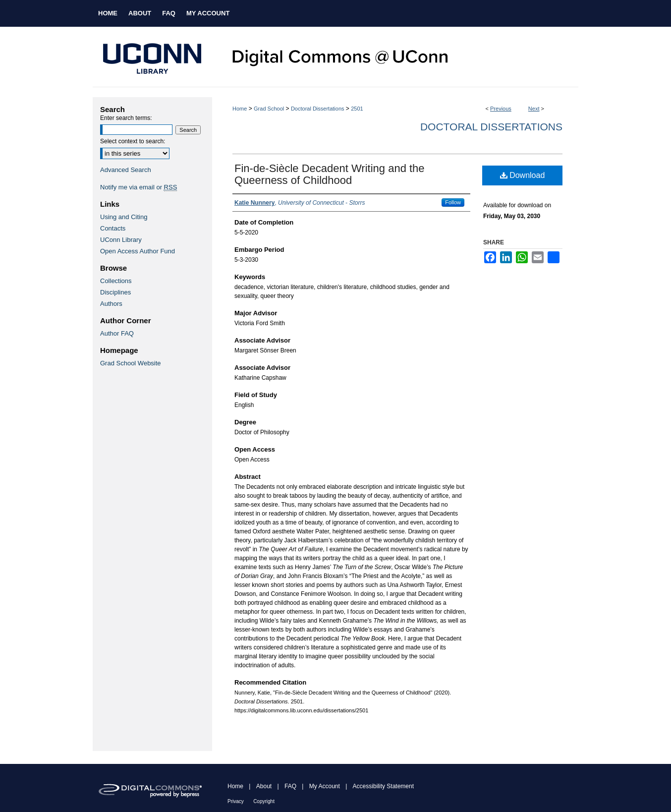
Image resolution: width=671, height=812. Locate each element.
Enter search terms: (126, 118)
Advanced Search (126, 170)
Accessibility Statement (383, 786)
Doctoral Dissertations (318, 109)
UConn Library (121, 240)
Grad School (269, 109)
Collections (116, 281)
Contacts (113, 228)
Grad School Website (131, 363)
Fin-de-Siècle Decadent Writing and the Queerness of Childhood (330, 174)
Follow (453, 202)
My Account (325, 786)
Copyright (264, 801)
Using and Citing (124, 217)
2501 (357, 109)
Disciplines (115, 292)
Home (240, 109)
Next (534, 109)
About (264, 786)
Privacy (236, 801)
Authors (111, 304)
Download (523, 175)
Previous (501, 109)
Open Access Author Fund (138, 251)
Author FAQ (117, 333)
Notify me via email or (139, 187)
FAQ (290, 786)
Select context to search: (133, 141)
